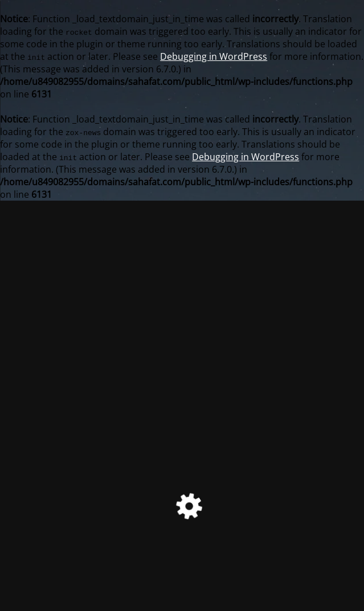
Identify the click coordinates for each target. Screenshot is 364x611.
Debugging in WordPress (214, 56)
